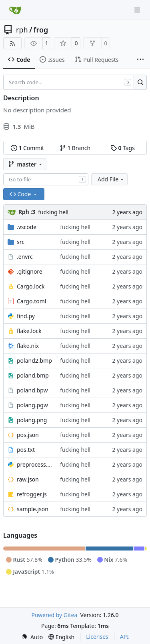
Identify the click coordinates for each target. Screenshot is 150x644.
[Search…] (140, 82)
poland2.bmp (34, 361)
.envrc (25, 257)
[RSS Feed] (12, 43)
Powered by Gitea (54, 615)
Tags (123, 148)
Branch (75, 148)
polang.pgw (32, 405)
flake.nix (28, 346)
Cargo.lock (31, 286)
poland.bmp (33, 375)
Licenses (97, 637)
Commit (27, 148)
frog (41, 30)
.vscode (27, 227)
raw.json (28, 479)
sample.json (33, 509)
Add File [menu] (111, 179)
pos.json (28, 435)
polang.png (32, 420)
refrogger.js (32, 494)
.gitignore (30, 271)
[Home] (15, 10)
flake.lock (29, 331)
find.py (26, 316)
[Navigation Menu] (138, 10)
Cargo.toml (31, 301)
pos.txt (26, 450)
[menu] (32, 637)
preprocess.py (34, 464)
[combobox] (46, 179)
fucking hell (53, 212)
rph (22, 30)
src (21, 242)
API (124, 637)
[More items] (140, 60)
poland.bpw (32, 390)
